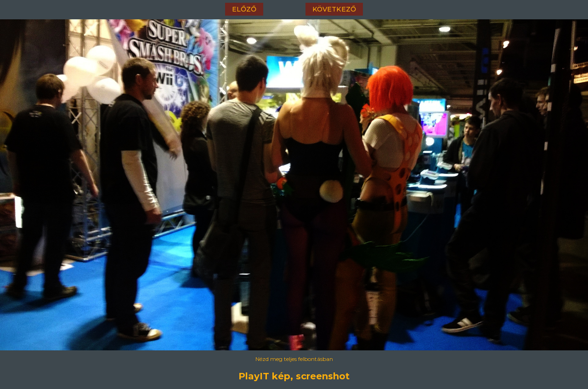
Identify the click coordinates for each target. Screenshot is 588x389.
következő (334, 9)
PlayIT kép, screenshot (294, 376)
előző (244, 9)
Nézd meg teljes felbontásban (294, 359)
